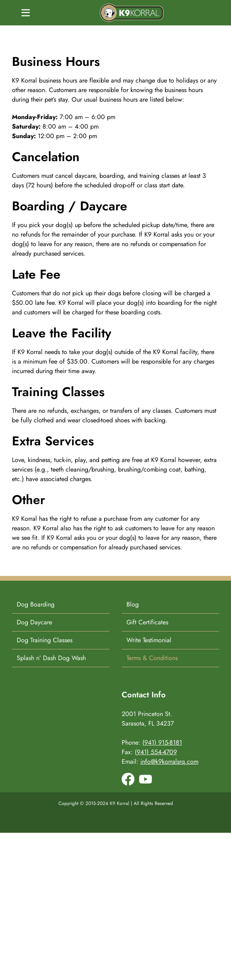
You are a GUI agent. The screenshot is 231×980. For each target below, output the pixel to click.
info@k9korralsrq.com (169, 761)
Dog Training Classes (45, 640)
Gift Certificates (147, 622)
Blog (133, 604)
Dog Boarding (36, 604)
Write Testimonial (149, 640)
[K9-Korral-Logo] (132, 7)
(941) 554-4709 (156, 752)
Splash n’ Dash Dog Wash (51, 658)
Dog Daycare (34, 622)
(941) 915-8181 (162, 742)
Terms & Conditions (152, 658)
